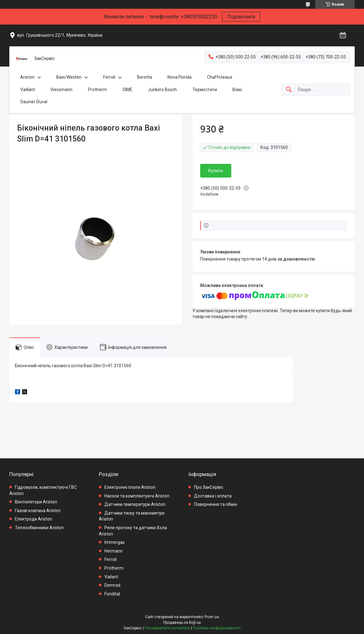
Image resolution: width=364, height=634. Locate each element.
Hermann (114, 551)
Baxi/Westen (69, 77)
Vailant (111, 577)
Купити (216, 171)
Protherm (97, 90)
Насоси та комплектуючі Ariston (137, 496)
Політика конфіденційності (217, 628)
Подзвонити (241, 17)
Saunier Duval (34, 102)
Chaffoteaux (220, 77)
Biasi (237, 90)
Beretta (145, 77)
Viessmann (61, 90)
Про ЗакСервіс (209, 487)
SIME (127, 90)
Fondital (112, 594)
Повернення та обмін (216, 504)
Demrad (112, 585)
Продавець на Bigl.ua (182, 622)
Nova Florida (180, 77)
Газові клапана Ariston (38, 511)
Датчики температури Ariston (135, 504)
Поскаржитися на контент (167, 628)
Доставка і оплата (213, 496)
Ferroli (109, 77)
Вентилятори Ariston (36, 502)
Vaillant (28, 90)
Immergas (115, 542)
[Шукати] (289, 90)
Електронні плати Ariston (130, 487)
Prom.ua (212, 617)
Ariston (27, 77)
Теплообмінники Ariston (39, 528)
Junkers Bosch (162, 90)
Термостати (205, 90)
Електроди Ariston (34, 519)
